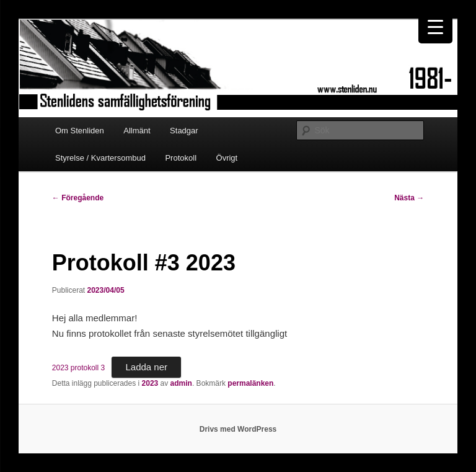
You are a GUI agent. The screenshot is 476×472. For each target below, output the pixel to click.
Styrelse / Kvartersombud (100, 158)
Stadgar (184, 131)
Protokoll (181, 158)
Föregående (78, 198)
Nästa (409, 198)
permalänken (250, 383)
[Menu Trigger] (435, 26)
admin (181, 383)
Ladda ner (146, 367)
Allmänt (137, 131)
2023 (150, 383)
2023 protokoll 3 (78, 368)
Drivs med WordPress (238, 429)
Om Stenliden (80, 131)
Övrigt (227, 158)
